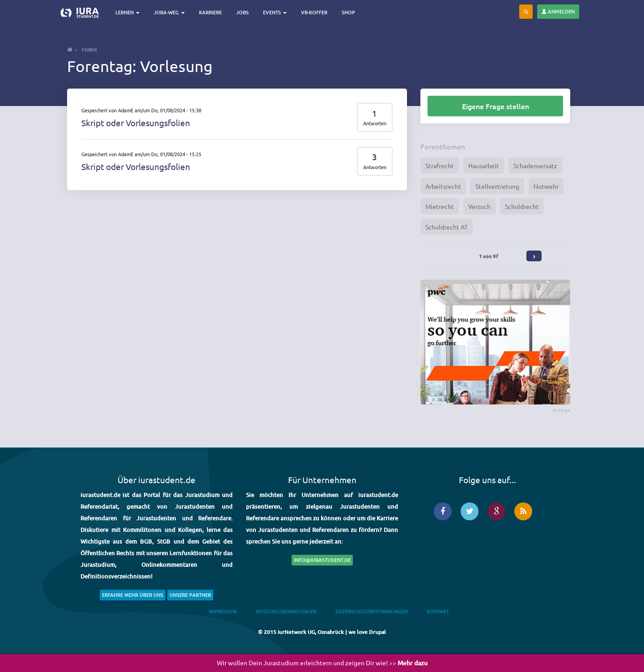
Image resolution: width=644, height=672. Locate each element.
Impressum (223, 611)
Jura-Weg (169, 12)
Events (275, 12)
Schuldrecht (522, 206)
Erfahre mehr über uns (133, 595)
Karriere (210, 12)
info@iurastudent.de (322, 560)
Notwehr (546, 186)
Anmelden (558, 11)
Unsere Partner (190, 595)
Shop (348, 12)
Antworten (375, 123)
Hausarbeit (484, 166)
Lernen (127, 12)
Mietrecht (440, 206)
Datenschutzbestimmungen (372, 611)
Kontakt (438, 611)
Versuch (479, 206)
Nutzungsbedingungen (286, 611)
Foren (89, 49)
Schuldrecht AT (447, 227)
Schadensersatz (535, 166)
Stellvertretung (497, 186)
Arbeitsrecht (443, 186)
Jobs (242, 12)
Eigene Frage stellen (496, 106)
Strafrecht (440, 166)
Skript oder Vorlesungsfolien (136, 123)
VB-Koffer (314, 12)
